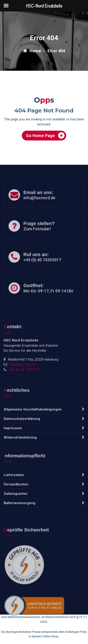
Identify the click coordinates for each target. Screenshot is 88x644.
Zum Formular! (37, 237)
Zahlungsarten (16, 511)
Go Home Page (45, 138)
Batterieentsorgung (20, 521)
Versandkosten (16, 502)
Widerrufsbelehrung (20, 455)
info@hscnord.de (39, 206)
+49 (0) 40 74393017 (42, 268)
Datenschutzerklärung (22, 436)
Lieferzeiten (14, 492)
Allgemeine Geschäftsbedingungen (33, 427)
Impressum (13, 446)
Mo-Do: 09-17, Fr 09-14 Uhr (48, 299)
